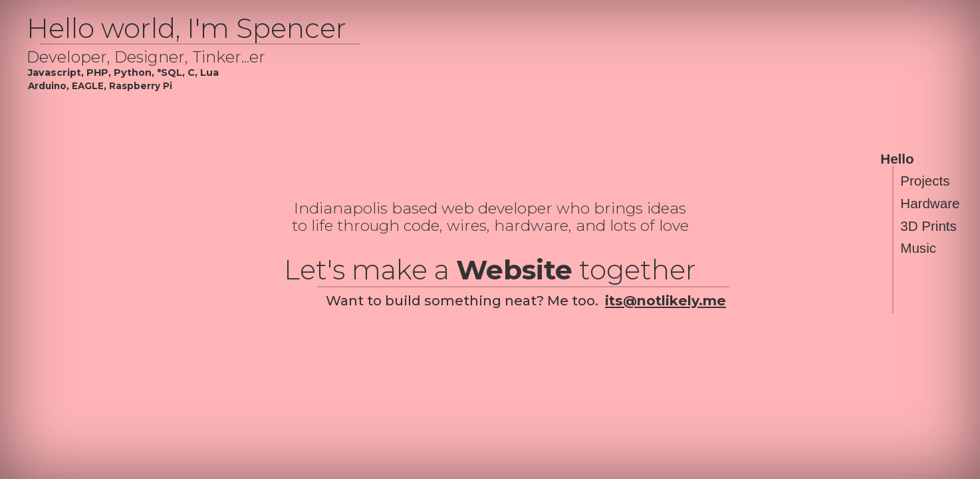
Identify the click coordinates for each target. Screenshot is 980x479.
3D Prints (928, 226)
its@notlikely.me (666, 300)
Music (918, 248)
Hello (897, 159)
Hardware (930, 203)
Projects (925, 181)
